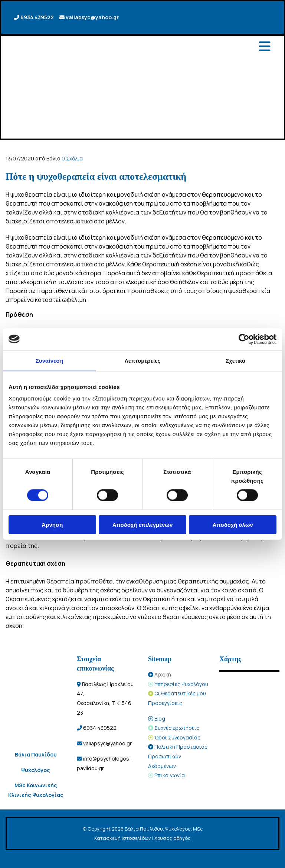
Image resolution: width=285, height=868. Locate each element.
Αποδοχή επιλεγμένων (143, 525)
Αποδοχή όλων (233, 525)
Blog (160, 719)
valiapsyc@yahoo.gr (92, 17)
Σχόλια (72, 158)
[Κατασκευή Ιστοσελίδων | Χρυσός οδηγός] (12, 859)
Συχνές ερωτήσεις (177, 728)
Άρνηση (52, 525)
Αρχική (163, 674)
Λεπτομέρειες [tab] (143, 360)
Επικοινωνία (170, 775)
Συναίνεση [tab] (50, 360)
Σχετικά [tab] (235, 360)
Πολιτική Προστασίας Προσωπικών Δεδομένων (178, 756)
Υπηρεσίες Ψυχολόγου (181, 684)
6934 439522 (37, 17)
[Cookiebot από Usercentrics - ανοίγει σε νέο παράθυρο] (244, 339)
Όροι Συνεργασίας (177, 737)
